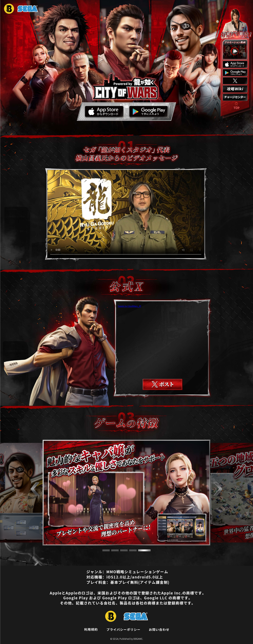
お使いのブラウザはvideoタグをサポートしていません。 (126, 214)
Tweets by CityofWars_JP (129, 306)
